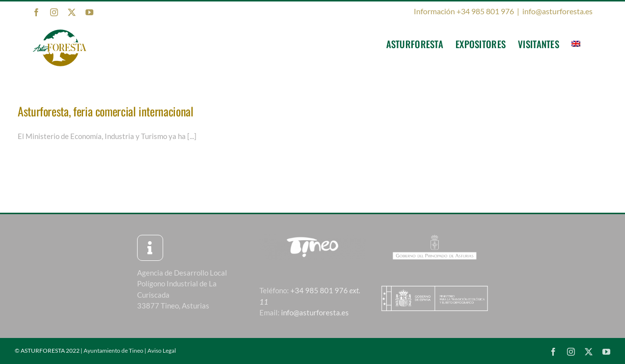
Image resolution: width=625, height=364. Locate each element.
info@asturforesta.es (557, 11)
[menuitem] (576, 44)
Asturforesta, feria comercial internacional (106, 111)
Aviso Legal (162, 350)
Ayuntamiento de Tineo (114, 350)
